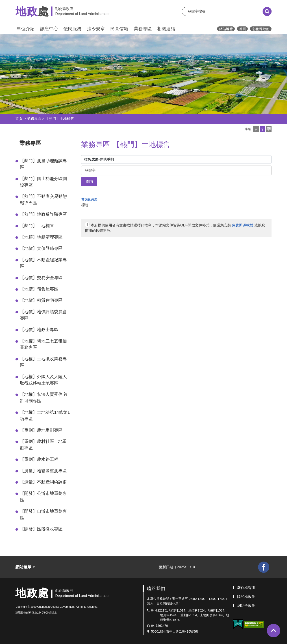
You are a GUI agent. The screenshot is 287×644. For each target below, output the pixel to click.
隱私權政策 (246, 597)
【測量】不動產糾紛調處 (43, 482)
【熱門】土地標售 (60, 119)
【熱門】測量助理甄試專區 (43, 164)
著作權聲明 (246, 588)
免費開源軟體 (243, 225)
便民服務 (72, 29)
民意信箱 (119, 29)
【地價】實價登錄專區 (41, 248)
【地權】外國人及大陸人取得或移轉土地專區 (43, 380)
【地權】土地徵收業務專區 (43, 362)
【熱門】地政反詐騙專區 (43, 214)
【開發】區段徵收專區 (41, 529)
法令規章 (96, 29)
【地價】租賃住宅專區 (41, 300)
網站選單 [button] (25, 567)
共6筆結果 (89, 199)
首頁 (19, 119)
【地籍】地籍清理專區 (41, 237)
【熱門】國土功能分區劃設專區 (43, 182)
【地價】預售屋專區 (39, 289)
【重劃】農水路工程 (39, 459)
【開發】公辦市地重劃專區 (43, 497)
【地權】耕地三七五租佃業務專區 (43, 344)
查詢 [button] (89, 182)
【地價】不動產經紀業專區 (43, 263)
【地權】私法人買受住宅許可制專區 (43, 398)
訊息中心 (49, 29)
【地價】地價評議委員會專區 (43, 315)
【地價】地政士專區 (39, 330)
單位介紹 (26, 29)
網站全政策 (246, 606)
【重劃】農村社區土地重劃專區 (43, 445)
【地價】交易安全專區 (41, 278)
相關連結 (166, 29)
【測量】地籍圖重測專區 (43, 471)
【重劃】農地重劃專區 (41, 430)
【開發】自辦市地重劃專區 (43, 515)
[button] (256, 129)
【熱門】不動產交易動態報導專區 (43, 200)
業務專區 (143, 29)
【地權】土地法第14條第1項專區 (45, 416)
